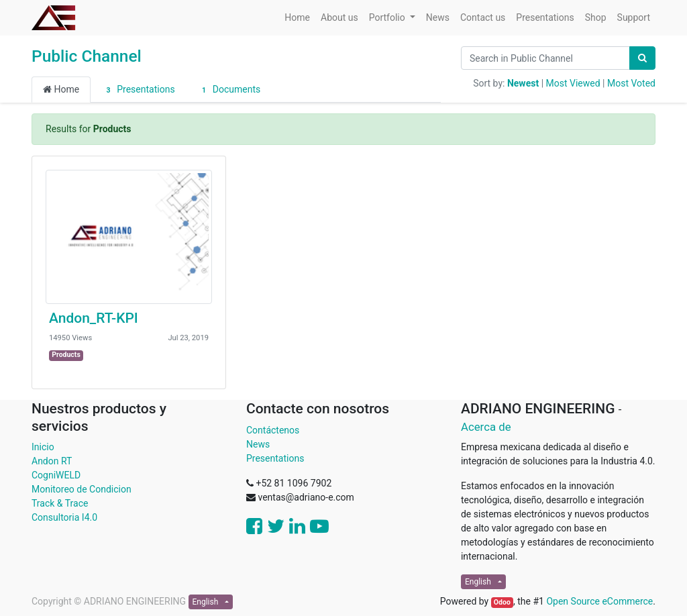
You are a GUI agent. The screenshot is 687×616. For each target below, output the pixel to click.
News (258, 444)
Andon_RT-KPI (94, 318)
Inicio (43, 447)
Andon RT (52, 461)
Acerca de (486, 427)
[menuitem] (297, 18)
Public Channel (87, 56)
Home (61, 89)
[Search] (642, 58)
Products (66, 355)
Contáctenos (273, 430)
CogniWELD (56, 475)
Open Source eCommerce (599, 601)
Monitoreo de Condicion (82, 489)
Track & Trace (60, 503)
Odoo (502, 602)
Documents (229, 90)
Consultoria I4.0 (64, 517)
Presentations (138, 90)
